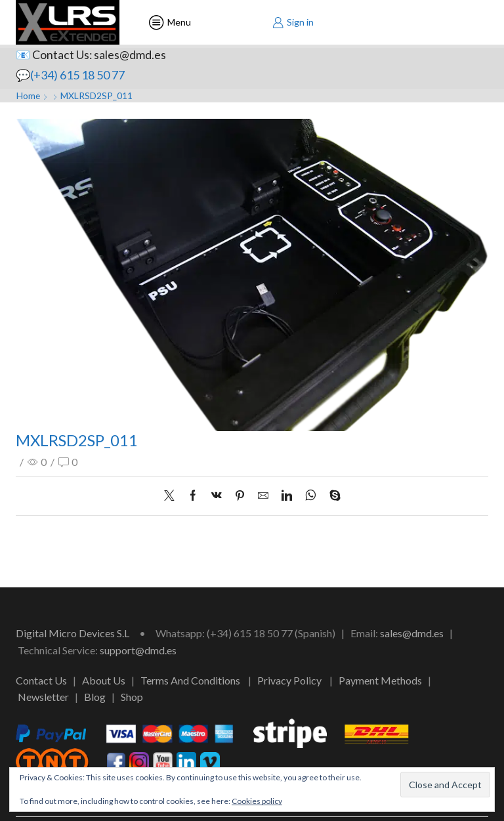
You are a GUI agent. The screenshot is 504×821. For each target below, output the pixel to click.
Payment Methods (380, 680)
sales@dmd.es (412, 633)
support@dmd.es (138, 650)
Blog (95, 697)
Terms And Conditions (190, 680)
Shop (132, 697)
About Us (104, 680)
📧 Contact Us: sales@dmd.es (91, 54)
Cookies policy (257, 801)
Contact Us (41, 680)
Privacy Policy (289, 680)
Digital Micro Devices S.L (73, 633)
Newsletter (43, 697)
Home (29, 95)
